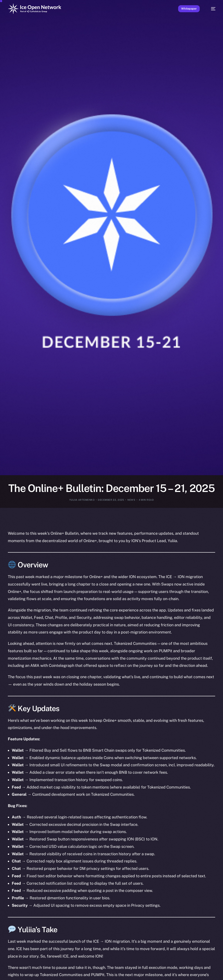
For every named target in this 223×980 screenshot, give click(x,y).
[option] (12, 976)
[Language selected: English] (112, 976)
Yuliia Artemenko (82, 500)
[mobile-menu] (211, 9)
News (131, 500)
